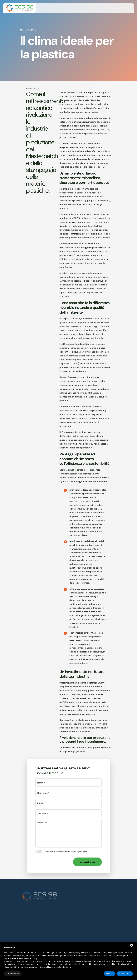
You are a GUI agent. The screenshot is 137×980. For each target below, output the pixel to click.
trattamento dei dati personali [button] (72, 852)
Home (24, 30)
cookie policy (31, 958)
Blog (33, 30)
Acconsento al (66, 852)
